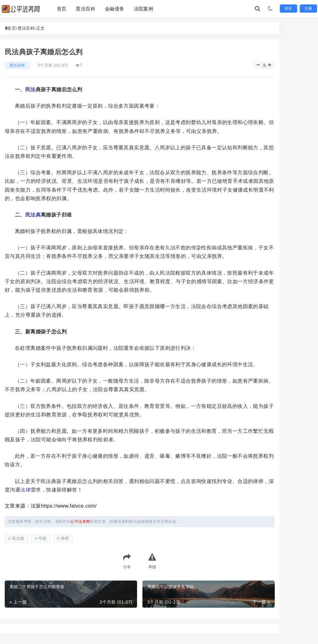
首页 (62, 9)
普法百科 (86, 9)
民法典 (33, 215)
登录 (288, 9)
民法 (30, 89)
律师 (65, 538)
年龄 (43, 538)
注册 (308, 9)
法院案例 (144, 9)
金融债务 (115, 9)
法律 (25, 490)
